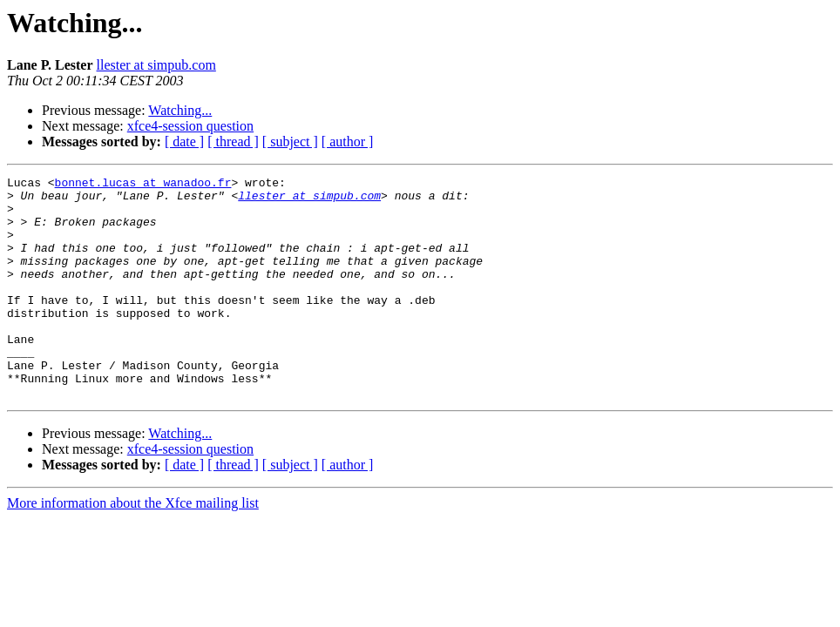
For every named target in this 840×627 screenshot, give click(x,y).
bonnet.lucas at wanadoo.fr (143, 185)
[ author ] (348, 142)
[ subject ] (290, 142)
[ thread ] (233, 142)
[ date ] (184, 142)
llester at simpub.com (156, 65)
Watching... (180, 110)
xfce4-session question (190, 126)
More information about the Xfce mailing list (133, 547)
